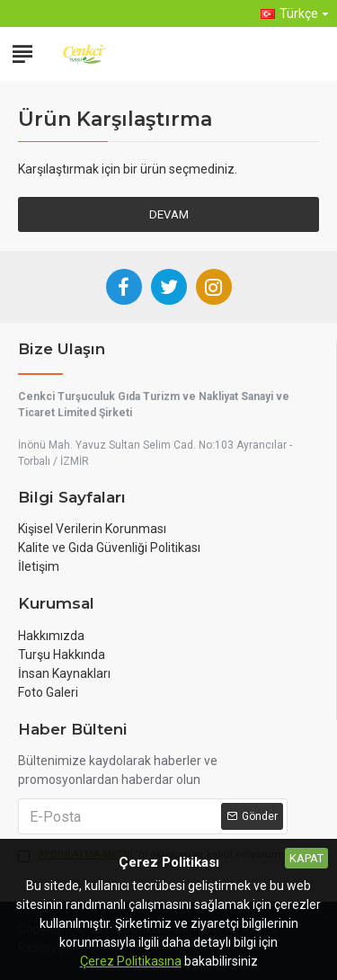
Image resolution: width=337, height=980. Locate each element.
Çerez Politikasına (131, 961)
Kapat (306, 858)
